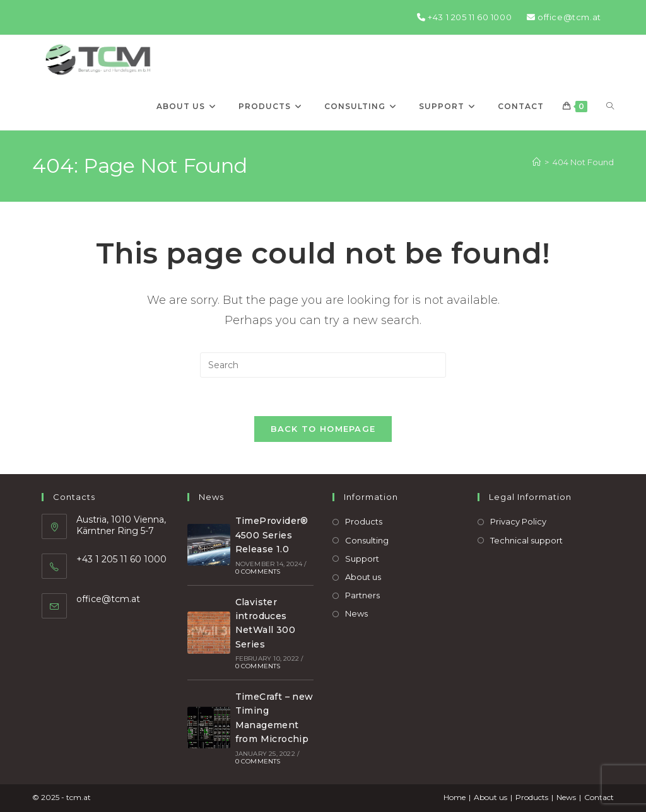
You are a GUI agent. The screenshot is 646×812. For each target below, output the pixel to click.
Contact (599, 797)
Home (455, 797)
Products (364, 521)
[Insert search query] (323, 365)
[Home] (537, 162)
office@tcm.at (564, 17)
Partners (362, 595)
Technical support (526, 540)
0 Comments (258, 571)
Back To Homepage (323, 429)
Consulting (367, 540)
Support (362, 559)
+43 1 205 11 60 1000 (464, 17)
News (356, 613)
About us (363, 577)
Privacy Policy (518, 521)
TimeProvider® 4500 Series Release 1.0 (272, 535)
